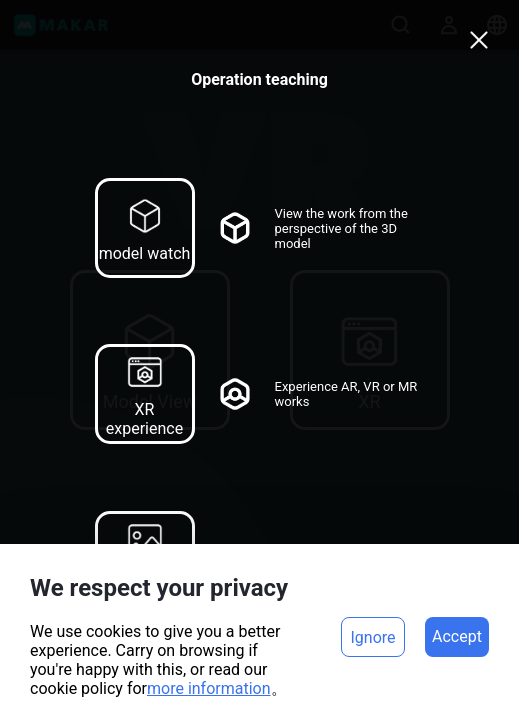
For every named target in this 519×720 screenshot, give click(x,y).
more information (209, 688)
